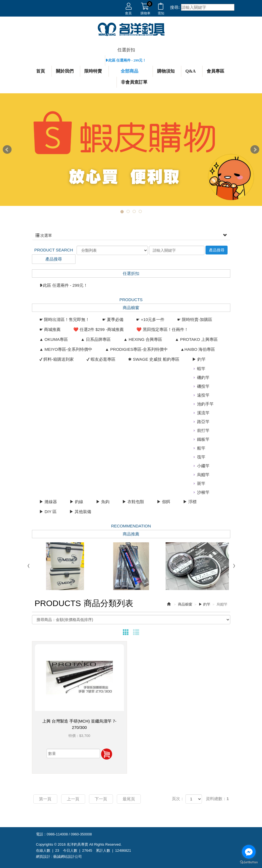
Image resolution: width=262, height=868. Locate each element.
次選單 (131, 235)
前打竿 (203, 430)
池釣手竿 (205, 404)
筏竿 (201, 457)
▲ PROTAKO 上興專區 (196, 339)
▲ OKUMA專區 (54, 339)
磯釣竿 (203, 377)
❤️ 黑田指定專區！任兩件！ (162, 329)
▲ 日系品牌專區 (96, 339)
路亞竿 (203, 422)
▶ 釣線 (76, 502)
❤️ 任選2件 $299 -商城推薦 (98, 329)
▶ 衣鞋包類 (133, 502)
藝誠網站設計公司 (67, 857)
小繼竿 (203, 466)
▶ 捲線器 (48, 502)
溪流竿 (203, 413)
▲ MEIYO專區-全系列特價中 (66, 349)
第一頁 (45, 799)
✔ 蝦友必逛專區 (101, 359)
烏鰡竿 (203, 475)
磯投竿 (203, 386)
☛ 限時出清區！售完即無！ (64, 319)
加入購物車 (107, 754)
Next (255, 150)
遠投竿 (203, 395)
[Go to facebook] (249, 852)
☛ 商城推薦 (50, 329)
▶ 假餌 (164, 502)
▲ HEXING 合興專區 (143, 339)
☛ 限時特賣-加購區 (195, 319)
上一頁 (73, 799)
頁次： (178, 799)
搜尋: (175, 7)
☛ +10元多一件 (150, 319)
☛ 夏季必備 (113, 319)
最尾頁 (129, 799)
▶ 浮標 (190, 502)
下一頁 (101, 799)
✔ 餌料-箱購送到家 (57, 359)
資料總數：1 (217, 799)
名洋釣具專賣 (131, 30)
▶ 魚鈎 (103, 502)
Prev (7, 150)
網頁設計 (43, 857)
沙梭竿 (203, 492)
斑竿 (201, 483)
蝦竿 (201, 369)
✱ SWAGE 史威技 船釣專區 (154, 359)
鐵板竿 (203, 439)
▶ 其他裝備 (80, 512)
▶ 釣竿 (199, 359)
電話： (41, 834)
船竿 (201, 448)
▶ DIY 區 (48, 512)
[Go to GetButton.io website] (249, 862)
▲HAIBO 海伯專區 (198, 349)
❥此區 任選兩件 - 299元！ (126, 60)
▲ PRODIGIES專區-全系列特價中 (136, 349)
